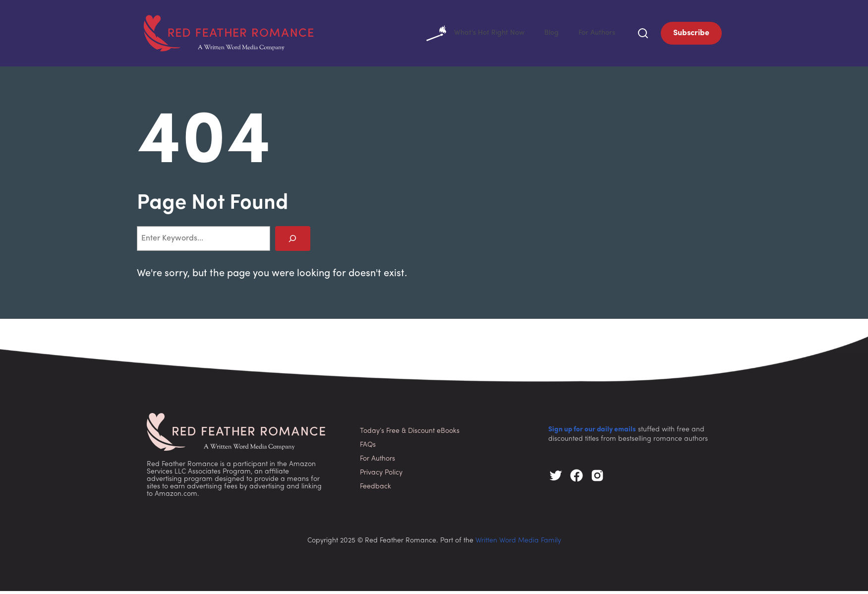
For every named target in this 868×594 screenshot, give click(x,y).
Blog (547, 35)
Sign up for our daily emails (592, 433)
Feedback (376, 490)
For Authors (595, 35)
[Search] (293, 241)
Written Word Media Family (518, 544)
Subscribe (691, 35)
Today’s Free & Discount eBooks (410, 434)
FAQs (368, 448)
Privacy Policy (381, 476)
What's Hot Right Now (466, 35)
